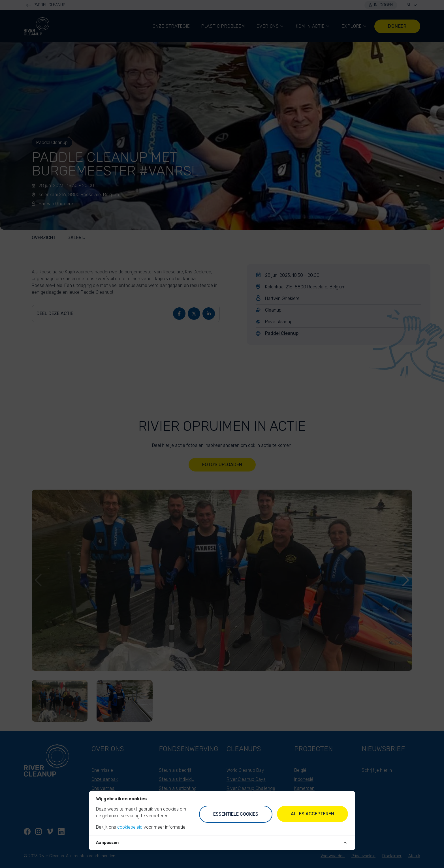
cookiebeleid (130, 827)
